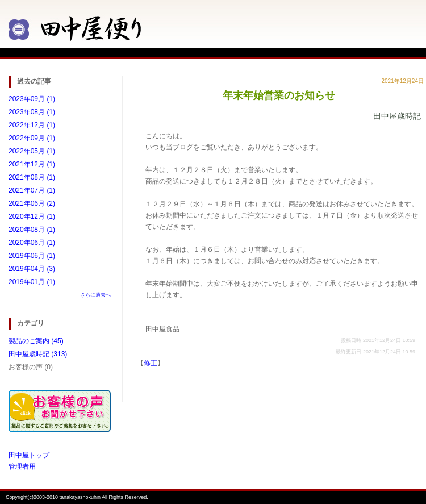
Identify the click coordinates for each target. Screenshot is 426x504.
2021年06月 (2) (32, 203)
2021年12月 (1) (32, 164)
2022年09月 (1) (32, 138)
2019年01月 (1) (32, 282)
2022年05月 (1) (32, 151)
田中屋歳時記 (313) (38, 354)
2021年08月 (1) (32, 177)
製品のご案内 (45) (36, 341)
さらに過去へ (95, 295)
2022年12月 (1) (32, 125)
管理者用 (22, 466)
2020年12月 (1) (32, 216)
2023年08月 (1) (32, 112)
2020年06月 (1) (32, 243)
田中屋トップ (29, 455)
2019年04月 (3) (32, 269)
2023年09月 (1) (32, 99)
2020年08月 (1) (32, 230)
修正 (151, 363)
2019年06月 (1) (32, 256)
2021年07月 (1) (32, 190)
